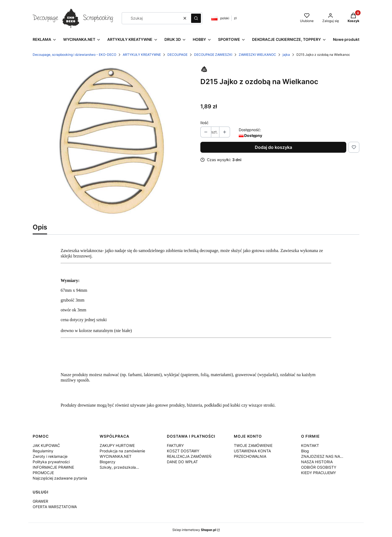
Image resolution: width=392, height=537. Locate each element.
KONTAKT (310, 445)
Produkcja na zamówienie (122, 451)
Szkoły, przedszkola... (119, 467)
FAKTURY (175, 445)
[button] (196, 18)
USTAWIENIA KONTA (252, 451)
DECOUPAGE (177, 55)
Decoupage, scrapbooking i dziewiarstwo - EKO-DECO (74, 55)
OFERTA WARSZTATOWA (55, 507)
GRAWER (40, 501)
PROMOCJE (43, 473)
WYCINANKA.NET (116, 456)
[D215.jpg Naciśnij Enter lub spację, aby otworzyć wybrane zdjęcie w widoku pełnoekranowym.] (112, 141)
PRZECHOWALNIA (250, 456)
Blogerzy (108, 462)
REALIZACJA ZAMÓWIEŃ (189, 456)
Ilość (204, 123)
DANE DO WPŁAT (182, 462)
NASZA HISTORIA (317, 462)
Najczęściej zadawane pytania (60, 478)
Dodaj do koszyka (273, 147)
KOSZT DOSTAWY (183, 451)
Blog (305, 451)
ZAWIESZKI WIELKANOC (257, 55)
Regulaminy (43, 451)
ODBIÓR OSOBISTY (319, 467)
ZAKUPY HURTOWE (117, 445)
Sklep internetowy (194, 530)
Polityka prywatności (51, 462)
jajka (286, 55)
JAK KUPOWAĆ (46, 445)
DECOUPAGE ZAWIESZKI (213, 55)
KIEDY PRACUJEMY (318, 473)
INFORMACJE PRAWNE (53, 467)
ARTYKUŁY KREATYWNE (142, 55)
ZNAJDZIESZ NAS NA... (322, 456)
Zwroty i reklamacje (50, 456)
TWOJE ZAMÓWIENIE (253, 445)
